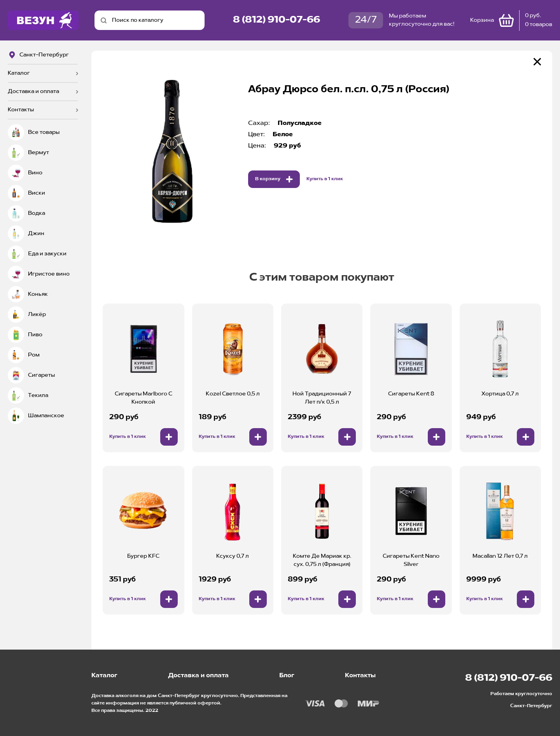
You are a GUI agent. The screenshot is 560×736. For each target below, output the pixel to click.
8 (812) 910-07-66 (276, 20)
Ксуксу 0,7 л (233, 556)
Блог (287, 676)
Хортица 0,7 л (500, 394)
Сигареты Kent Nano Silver (411, 560)
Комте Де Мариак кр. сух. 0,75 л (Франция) (322, 560)
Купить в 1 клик (325, 179)
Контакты (21, 110)
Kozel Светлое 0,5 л (233, 394)
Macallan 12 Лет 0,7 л (500, 556)
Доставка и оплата (33, 91)
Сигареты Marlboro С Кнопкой (143, 398)
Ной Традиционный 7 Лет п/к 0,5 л (322, 398)
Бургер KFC (143, 556)
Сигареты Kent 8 (411, 394)
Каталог (19, 73)
